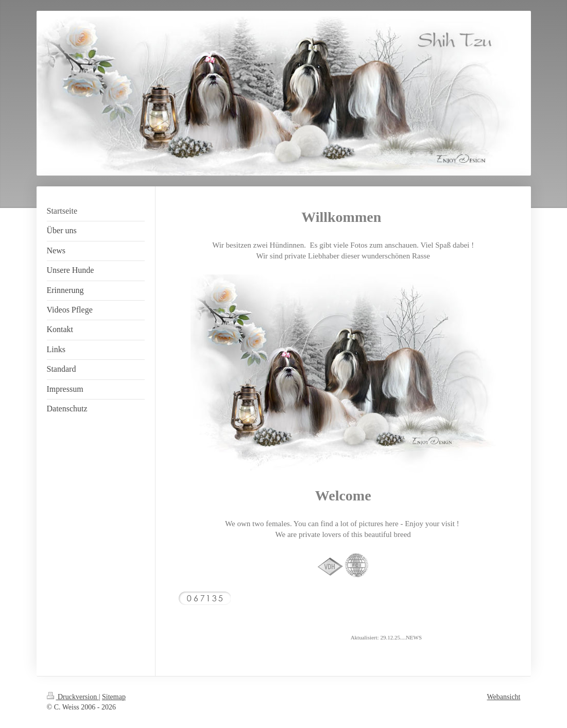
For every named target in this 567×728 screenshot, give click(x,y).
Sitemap (114, 697)
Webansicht (504, 697)
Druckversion (73, 697)
